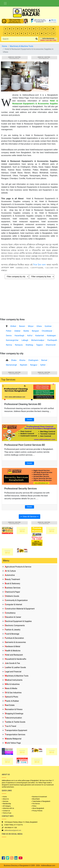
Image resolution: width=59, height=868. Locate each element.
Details (30, 419)
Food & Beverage (12, 634)
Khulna (22, 360)
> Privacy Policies (37, 811)
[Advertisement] (29, 300)
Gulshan (48, 326)
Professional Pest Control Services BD (25, 445)
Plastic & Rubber (12, 701)
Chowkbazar (47, 331)
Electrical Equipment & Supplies (18, 621)
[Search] (18, 39)
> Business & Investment (39, 797)
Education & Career (13, 617)
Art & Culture (10, 571)
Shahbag (29, 345)
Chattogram (33, 360)
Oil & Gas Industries (13, 693)
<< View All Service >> (29, 517)
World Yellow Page (13, 743)
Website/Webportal (13, 739)
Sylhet (43, 365)
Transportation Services (15, 735)
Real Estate (10, 705)
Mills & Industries (12, 684)
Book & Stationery (12, 584)
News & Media (11, 688)
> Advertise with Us (8, 808)
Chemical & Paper (12, 592)
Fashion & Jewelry (13, 630)
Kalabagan (51, 336)
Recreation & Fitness (14, 709)
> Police (34, 806)
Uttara (39, 326)
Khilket (13, 326)
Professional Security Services (21, 489)
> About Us (5, 799)
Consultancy (10, 613)
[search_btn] (37, 39)
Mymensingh (11, 365)
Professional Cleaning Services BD (23, 404)
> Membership (6, 804)
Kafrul (30, 336)
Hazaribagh (19, 336)
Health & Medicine (13, 651)
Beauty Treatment (12, 579)
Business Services (13, 588)
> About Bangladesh (38, 808)
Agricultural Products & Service (18, 567)
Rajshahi (24, 365)
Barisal (44, 360)
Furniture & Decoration (14, 638)
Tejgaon (39, 345)
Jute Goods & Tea (12, 663)
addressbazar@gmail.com (13, 830)
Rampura (19, 345)
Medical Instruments (14, 680)
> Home (4, 797)
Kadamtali (40, 336)
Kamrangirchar (12, 340)
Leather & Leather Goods (15, 667)
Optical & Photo (11, 697)
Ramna (9, 345)
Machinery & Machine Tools (17, 676)
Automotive (10, 575)
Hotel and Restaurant (14, 655)
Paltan (9, 331)
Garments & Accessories (15, 642)
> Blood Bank (35, 799)
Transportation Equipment (16, 730)
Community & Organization (16, 600)
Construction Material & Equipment (20, 609)
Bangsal (35, 331)
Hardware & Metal (12, 646)
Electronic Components (15, 625)
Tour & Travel (10, 726)
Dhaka (14, 360)
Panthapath (52, 340)
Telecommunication (13, 718)
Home (4, 46)
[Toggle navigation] (5, 3)
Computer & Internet (13, 604)
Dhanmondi (51, 345)
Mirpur (31, 326)
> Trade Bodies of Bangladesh (41, 801)
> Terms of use (7, 813)
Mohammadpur (38, 340)
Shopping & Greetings (14, 714)
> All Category (6, 806)
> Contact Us (6, 811)
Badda (26, 331)
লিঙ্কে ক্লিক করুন (39, 265)
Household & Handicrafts (15, 659)
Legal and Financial (13, 672)
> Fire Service (36, 804)
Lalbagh (25, 340)
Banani (22, 326)
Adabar (17, 331)
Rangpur (34, 365)
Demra (9, 336)
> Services (5, 801)
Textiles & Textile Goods (15, 722)
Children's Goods (12, 596)
